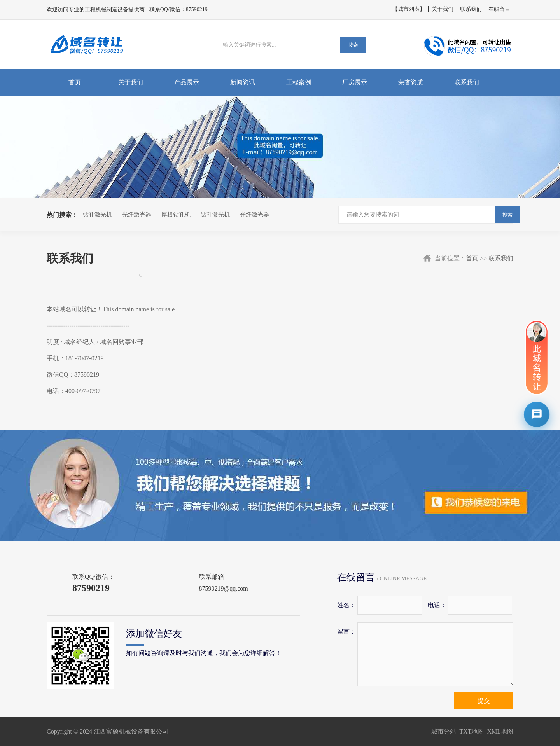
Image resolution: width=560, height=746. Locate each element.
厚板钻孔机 (176, 215)
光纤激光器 (137, 215)
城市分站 (444, 731)
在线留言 (499, 9)
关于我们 (443, 9)
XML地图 (500, 731)
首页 (75, 82)
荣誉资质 (411, 82)
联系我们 (471, 9)
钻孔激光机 (97, 215)
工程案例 (299, 82)
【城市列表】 (409, 9)
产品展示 (187, 82)
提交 (484, 701)
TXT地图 (472, 731)
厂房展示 (355, 82)
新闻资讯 (243, 82)
